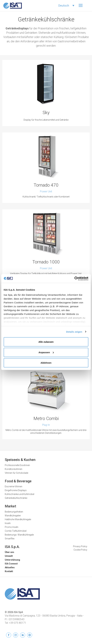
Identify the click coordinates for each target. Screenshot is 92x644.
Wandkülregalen (13, 516)
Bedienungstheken (14, 512)
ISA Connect (11, 564)
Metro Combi (46, 418)
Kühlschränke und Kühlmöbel (19, 494)
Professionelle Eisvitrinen (17, 465)
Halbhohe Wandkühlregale (18, 519)
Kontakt (9, 571)
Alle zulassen (46, 342)
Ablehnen (46, 363)
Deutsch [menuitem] (64, 6)
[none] (66, 6)
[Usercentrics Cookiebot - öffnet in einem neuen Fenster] (74, 278)
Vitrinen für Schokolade (16, 473)
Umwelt (9, 556)
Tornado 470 (46, 185)
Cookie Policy (80, 550)
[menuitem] (66, 6)
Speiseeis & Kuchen (20, 460)
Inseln (8, 523)
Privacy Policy (80, 546)
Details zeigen (74, 332)
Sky (46, 113)
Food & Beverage (18, 481)
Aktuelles (10, 567)
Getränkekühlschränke (16, 498)
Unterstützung (12, 560)
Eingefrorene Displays (16, 490)
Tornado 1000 (46, 262)
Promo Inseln (12, 527)
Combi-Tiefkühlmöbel (16, 531)
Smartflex (10, 539)
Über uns (9, 552)
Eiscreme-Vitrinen (14, 486)
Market (10, 506)
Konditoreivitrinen (14, 469)
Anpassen (46, 352)
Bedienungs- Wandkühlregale (19, 535)
